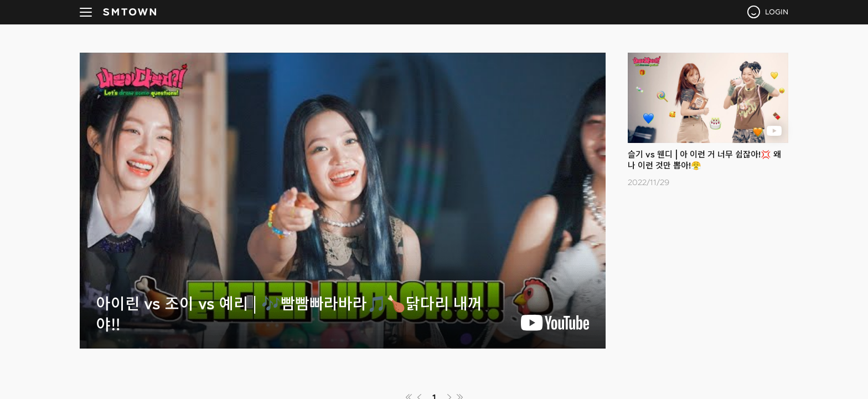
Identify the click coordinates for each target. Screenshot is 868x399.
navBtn (86, 12)
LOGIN (777, 12)
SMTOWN (130, 12)
